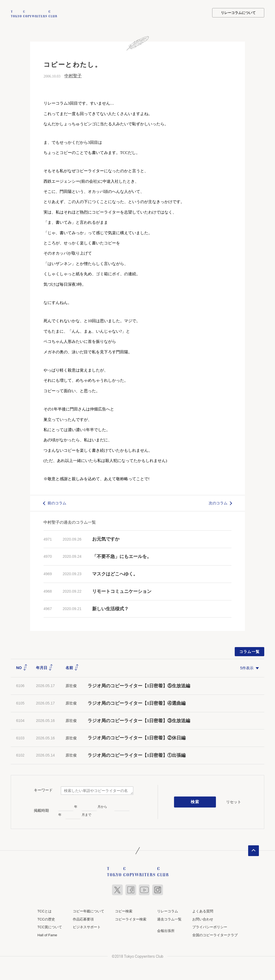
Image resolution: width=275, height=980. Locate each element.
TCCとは (44, 911)
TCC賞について (50, 926)
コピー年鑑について (88, 911)
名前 (72, 667)
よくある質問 (203, 911)
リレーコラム (168, 911)
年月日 (45, 667)
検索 (195, 802)
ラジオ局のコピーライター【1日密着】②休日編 (137, 737)
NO (22, 667)
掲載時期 (41, 810)
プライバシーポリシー (210, 926)
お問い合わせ (203, 919)
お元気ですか (106, 539)
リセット (234, 801)
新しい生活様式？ (110, 608)
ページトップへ (254, 850)
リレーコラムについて (238, 13)
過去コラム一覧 (169, 919)
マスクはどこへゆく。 (115, 573)
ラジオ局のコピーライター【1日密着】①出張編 (139, 755)
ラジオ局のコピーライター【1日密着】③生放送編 (139, 720)
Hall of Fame (47, 935)
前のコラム (57, 502)
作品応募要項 (83, 919)
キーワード (43, 790)
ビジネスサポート (87, 926)
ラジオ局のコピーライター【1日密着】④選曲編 (137, 703)
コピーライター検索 (131, 919)
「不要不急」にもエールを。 (122, 556)
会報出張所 (166, 930)
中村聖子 (73, 75)
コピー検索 (124, 911)
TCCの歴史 (46, 919)
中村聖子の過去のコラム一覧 (70, 522)
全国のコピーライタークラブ (215, 935)
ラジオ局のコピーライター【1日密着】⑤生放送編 (139, 685)
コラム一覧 (250, 651)
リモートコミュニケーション (122, 591)
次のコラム (218, 502)
